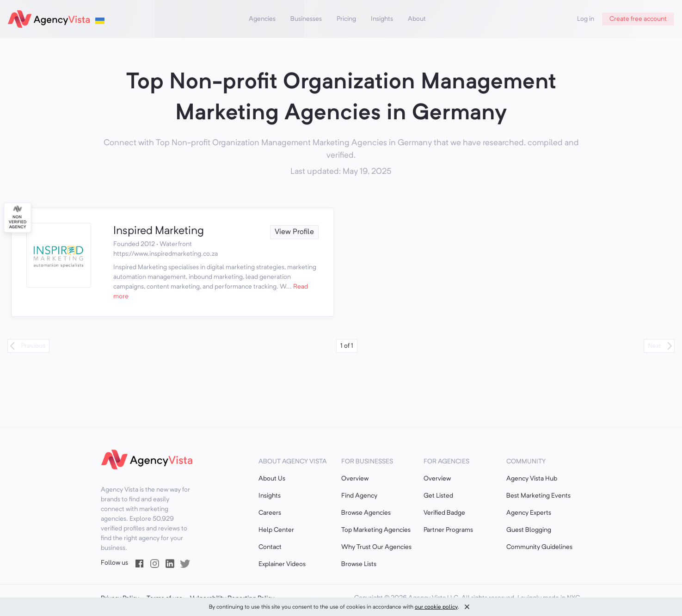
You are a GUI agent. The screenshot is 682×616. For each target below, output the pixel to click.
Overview (355, 479)
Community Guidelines (539, 547)
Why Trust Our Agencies (376, 547)
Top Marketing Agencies (376, 530)
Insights (382, 19)
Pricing (346, 19)
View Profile (294, 232)
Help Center (276, 530)
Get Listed (438, 496)
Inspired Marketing (159, 231)
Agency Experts (529, 513)
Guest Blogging (529, 530)
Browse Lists (359, 564)
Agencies (262, 19)
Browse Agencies (366, 513)
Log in (586, 19)
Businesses (306, 19)
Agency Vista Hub (532, 479)
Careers (270, 513)
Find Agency (359, 496)
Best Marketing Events (538, 496)
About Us (272, 479)
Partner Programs (448, 530)
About (417, 19)
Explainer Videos (282, 564)
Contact (270, 547)
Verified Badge (444, 513)
